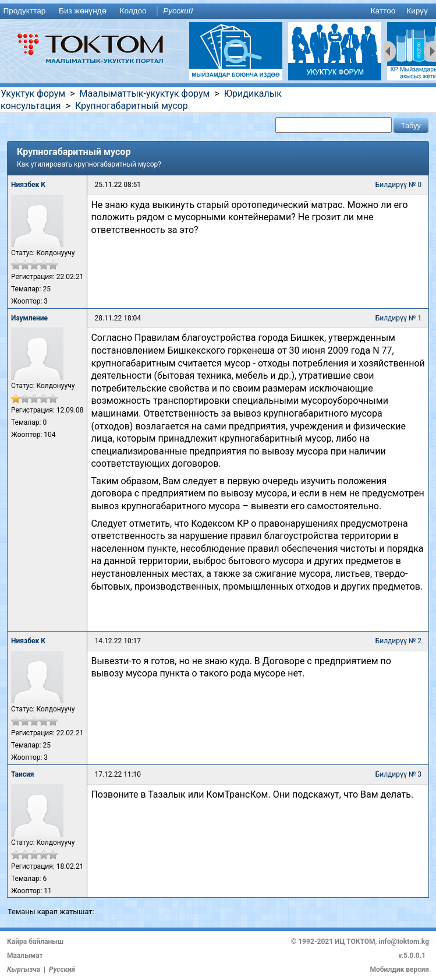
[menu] (218, 11)
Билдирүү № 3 (398, 774)
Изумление (29, 318)
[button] (411, 125)
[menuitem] (27, 11)
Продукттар (24, 11)
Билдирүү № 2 (398, 641)
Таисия (23, 774)
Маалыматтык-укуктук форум (145, 94)
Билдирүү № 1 (398, 318)
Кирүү (417, 11)
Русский (178, 11)
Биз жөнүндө (83, 11)
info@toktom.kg (404, 942)
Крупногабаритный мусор (132, 106)
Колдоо (133, 11)
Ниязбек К (28, 185)
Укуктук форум (33, 94)
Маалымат (25, 956)
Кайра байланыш (35, 942)
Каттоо (383, 11)
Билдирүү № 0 (398, 185)
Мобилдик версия (400, 970)
